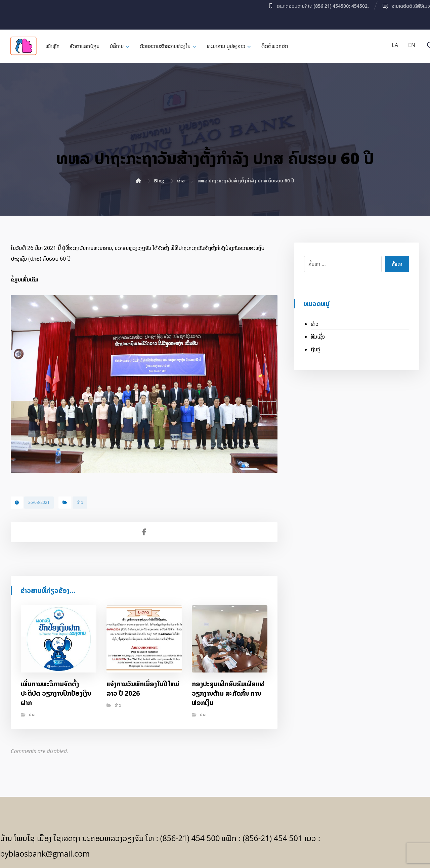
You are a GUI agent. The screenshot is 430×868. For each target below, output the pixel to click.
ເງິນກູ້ (315, 349)
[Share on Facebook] (144, 532)
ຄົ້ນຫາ (397, 264)
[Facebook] (13, 13)
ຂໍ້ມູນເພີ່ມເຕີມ (25, 279)
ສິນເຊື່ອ (318, 337)
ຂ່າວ (80, 502)
